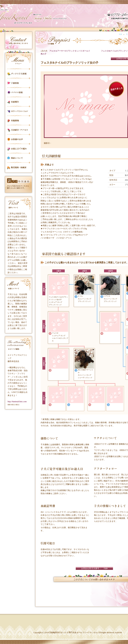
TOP (120, 34)
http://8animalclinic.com (17, 402)
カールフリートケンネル (25, 18)
